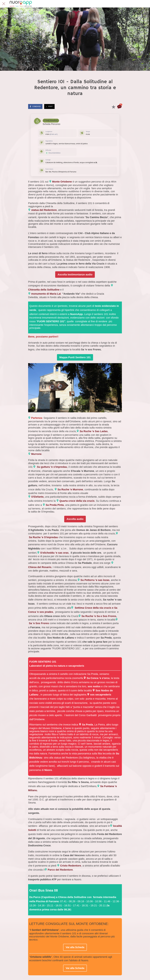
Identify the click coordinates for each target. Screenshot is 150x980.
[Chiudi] (4, 4)
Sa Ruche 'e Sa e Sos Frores (99, 616)
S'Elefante (37, 497)
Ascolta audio (75, 519)
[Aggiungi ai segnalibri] (113, 107)
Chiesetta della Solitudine (44, 290)
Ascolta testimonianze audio (75, 275)
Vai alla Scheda (75, 947)
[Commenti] (119, 107)
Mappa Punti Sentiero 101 (75, 357)
